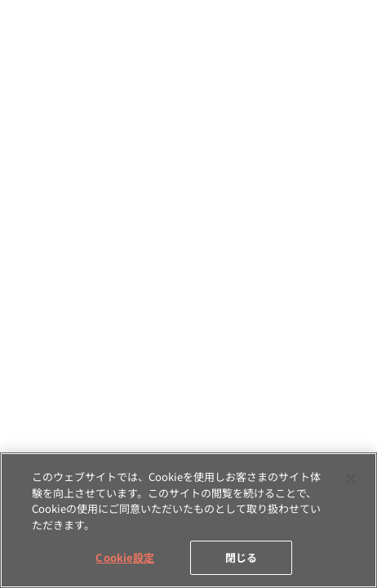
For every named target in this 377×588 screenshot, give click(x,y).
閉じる (241, 557)
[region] (188, 520)
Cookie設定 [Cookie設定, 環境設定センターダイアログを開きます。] (125, 557)
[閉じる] (351, 479)
